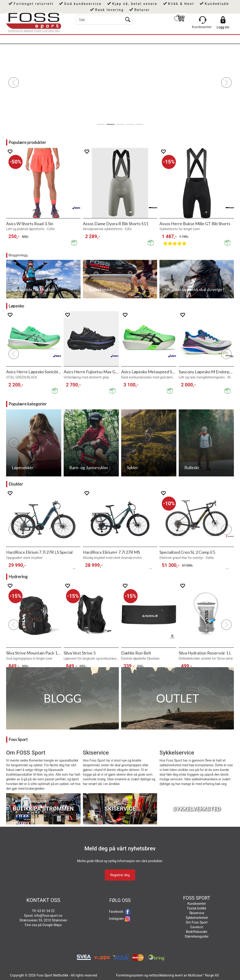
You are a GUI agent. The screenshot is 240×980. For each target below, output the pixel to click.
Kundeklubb (217, 4)
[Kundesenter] (203, 20)
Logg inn (223, 27)
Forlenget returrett (34, 4)
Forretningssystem (130, 975)
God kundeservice (83, 4)
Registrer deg (120, 875)
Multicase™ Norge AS (203, 975)
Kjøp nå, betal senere (135, 4)
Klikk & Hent (181, 4)
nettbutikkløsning (161, 975)
